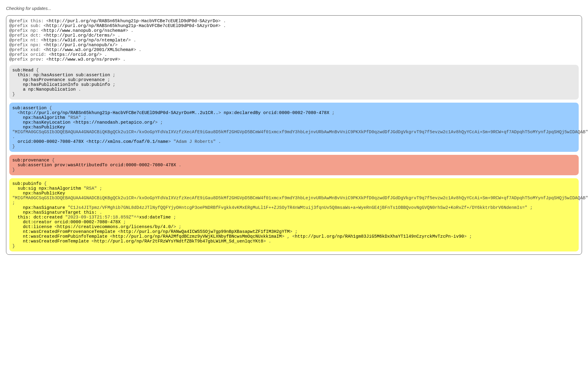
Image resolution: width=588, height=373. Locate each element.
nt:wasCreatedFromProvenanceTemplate (69, 277)
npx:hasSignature (44, 247)
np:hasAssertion (53, 88)
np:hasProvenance (44, 94)
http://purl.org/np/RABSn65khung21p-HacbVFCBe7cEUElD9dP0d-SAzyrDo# (132, 28)
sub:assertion (93, 88)
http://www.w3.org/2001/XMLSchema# (90, 58)
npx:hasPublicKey (44, 151)
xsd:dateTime (155, 259)
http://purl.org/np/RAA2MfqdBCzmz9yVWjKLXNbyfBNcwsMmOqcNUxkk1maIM (197, 283)
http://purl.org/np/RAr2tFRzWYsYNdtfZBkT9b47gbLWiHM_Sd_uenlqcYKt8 (179, 289)
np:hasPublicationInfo (51, 100)
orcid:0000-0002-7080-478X (296, 133)
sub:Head (23, 82)
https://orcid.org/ (75, 64)
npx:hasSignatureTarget (52, 253)
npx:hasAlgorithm (44, 139)
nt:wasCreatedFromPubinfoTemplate (65, 283)
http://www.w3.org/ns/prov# (83, 70)
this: (24, 88)
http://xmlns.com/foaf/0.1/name (129, 169)
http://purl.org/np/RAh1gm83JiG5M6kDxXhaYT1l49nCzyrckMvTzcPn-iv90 (379, 283)
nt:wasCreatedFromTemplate (56, 289)
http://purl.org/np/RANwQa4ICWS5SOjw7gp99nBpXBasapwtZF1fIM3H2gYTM (205, 277)
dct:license (37, 271)
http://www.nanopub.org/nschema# (85, 34)
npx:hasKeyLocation (47, 145)
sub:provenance (86, 94)
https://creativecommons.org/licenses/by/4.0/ (115, 271)
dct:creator (37, 265)
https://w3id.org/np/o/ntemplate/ (86, 46)
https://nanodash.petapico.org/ (115, 145)
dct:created (48, 259)
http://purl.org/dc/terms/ (79, 40)
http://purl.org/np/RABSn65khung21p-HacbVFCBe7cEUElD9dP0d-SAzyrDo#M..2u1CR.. (119, 133)
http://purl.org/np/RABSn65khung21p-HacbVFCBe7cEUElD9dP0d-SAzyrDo (133, 22)
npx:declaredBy (242, 133)
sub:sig (27, 223)
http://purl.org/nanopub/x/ (81, 52)
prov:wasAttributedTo (81, 196)
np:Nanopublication (52, 106)
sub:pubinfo (96, 100)
